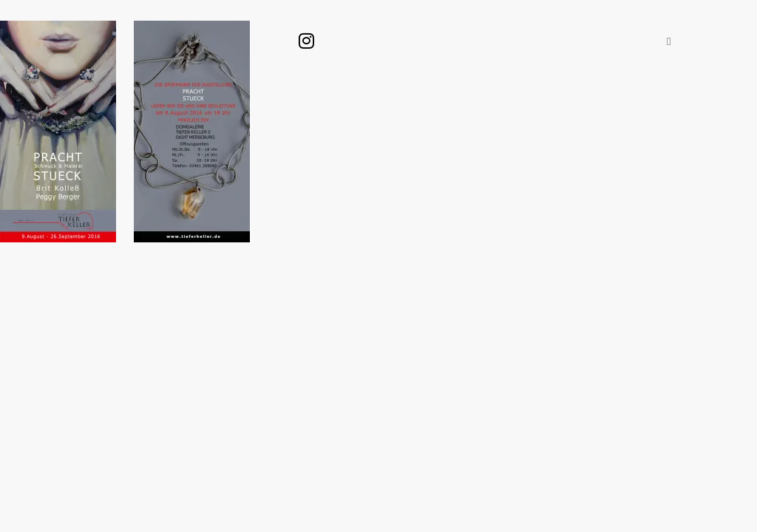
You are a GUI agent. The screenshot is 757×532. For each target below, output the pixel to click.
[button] (669, 41)
